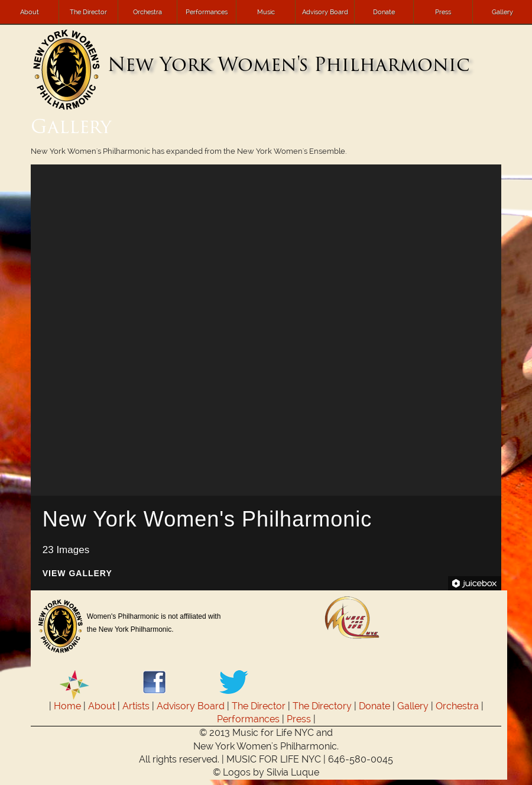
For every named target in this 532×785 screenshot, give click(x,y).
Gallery (502, 12)
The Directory (322, 706)
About (30, 12)
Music (266, 12)
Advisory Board (325, 12)
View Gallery (77, 574)
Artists (136, 706)
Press (443, 12)
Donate (384, 12)
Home (67, 706)
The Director (88, 12)
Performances (207, 12)
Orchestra (147, 12)
